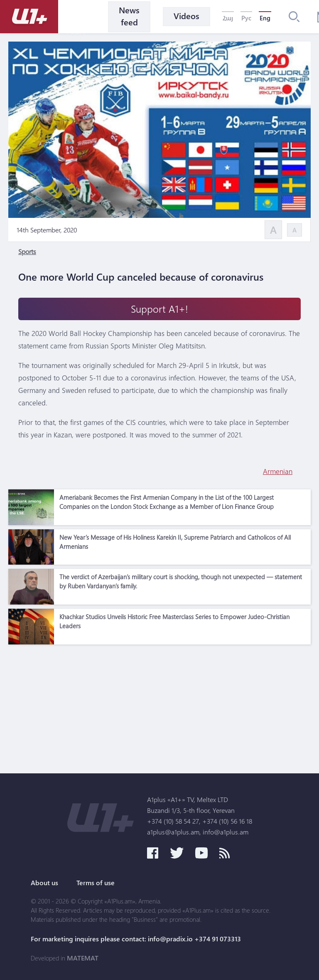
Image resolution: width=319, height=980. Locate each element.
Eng (265, 18)
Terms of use (96, 883)
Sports (27, 251)
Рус (246, 18)
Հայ (228, 18)
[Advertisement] (159, 707)
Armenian (278, 471)
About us (44, 883)
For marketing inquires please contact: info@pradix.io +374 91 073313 (136, 939)
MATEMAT (83, 958)
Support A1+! (159, 309)
